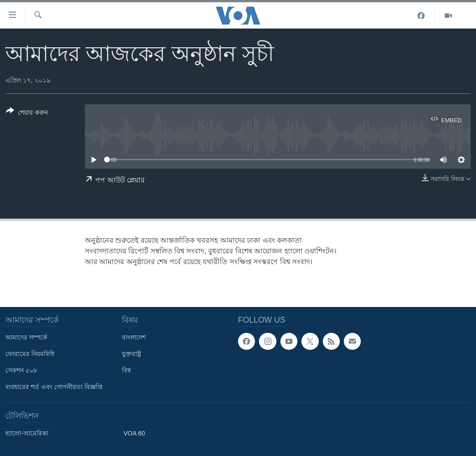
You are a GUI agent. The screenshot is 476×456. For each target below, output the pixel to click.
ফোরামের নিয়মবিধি (30, 354)
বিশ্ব (126, 370)
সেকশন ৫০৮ (21, 370)
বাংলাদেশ (134, 337)
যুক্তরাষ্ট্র (132, 354)
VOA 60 (134, 433)
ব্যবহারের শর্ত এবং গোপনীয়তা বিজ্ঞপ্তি (54, 387)
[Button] (27, 113)
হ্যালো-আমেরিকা (27, 433)
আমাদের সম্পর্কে (26, 337)
